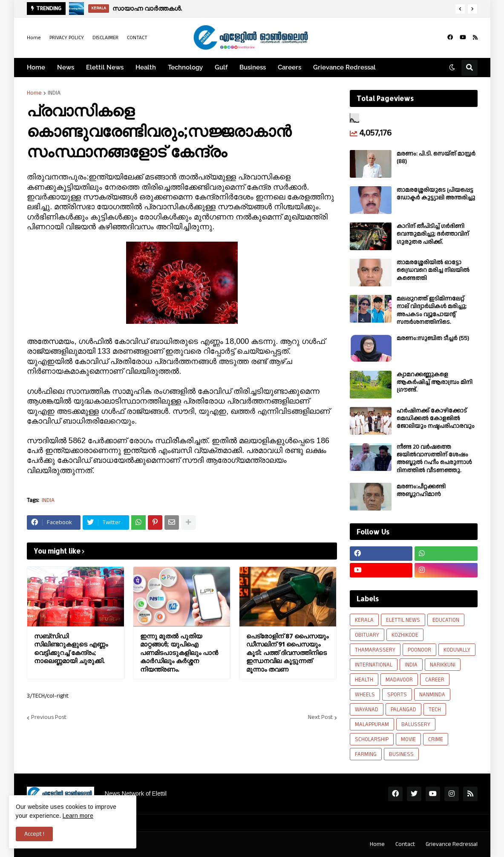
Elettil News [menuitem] (105, 67)
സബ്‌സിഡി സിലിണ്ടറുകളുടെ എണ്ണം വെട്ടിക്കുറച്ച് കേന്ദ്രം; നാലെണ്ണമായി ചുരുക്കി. (71, 649)
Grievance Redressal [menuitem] (344, 67)
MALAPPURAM (372, 724)
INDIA (54, 93)
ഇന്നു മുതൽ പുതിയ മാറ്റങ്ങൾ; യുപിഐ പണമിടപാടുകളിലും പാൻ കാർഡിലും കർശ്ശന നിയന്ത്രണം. (179, 653)
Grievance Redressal (452, 844)
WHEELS (365, 695)
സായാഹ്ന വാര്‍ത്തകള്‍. (147, 8)
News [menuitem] (66, 67)
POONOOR (419, 650)
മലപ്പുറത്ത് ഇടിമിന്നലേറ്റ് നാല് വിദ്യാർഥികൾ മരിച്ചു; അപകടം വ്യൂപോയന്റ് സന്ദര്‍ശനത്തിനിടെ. (432, 310)
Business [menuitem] (253, 67)
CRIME (436, 739)
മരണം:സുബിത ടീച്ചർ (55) (433, 338)
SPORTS (397, 695)
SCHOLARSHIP (372, 739)
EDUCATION (446, 620)
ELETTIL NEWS (403, 620)
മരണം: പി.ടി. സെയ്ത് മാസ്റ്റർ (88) (436, 158)
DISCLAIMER (105, 38)
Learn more (78, 816)
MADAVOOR (399, 680)
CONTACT (137, 38)
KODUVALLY (457, 650)
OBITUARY (367, 635)
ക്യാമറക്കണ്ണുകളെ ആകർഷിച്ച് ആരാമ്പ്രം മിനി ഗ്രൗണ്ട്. (435, 382)
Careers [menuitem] (289, 67)
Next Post (320, 718)
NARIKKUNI (443, 665)
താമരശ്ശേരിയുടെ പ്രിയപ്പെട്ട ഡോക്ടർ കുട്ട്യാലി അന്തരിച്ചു (436, 194)
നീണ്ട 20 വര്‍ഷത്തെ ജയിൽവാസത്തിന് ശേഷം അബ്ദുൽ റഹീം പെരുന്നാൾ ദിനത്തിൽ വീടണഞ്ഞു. (434, 459)
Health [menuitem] (146, 67)
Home (34, 38)
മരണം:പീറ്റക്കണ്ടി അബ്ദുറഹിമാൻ (421, 491)
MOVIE (408, 739)
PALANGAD (403, 710)
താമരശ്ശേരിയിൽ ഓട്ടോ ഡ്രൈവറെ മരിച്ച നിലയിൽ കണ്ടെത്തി (433, 270)
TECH (435, 710)
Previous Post (49, 718)
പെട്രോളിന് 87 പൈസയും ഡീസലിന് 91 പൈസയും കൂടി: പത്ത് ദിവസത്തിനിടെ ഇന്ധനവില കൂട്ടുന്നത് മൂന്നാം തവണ (287, 653)
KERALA (364, 620)
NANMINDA (432, 695)
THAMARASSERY (375, 650)
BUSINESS (401, 754)
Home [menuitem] (36, 67)
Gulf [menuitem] (221, 67)
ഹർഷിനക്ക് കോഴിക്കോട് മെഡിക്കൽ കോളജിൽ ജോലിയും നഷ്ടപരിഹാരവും (436, 419)
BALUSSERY (416, 724)
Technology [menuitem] (185, 67)
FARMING (366, 754)
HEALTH (364, 680)
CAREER (435, 680)
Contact (405, 844)
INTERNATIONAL (374, 665)
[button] (460, 9)
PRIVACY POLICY (67, 38)
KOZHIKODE (405, 635)
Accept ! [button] (34, 834)
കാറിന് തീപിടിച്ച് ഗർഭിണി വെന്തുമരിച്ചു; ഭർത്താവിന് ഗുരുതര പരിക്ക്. (433, 234)
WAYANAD (367, 710)
